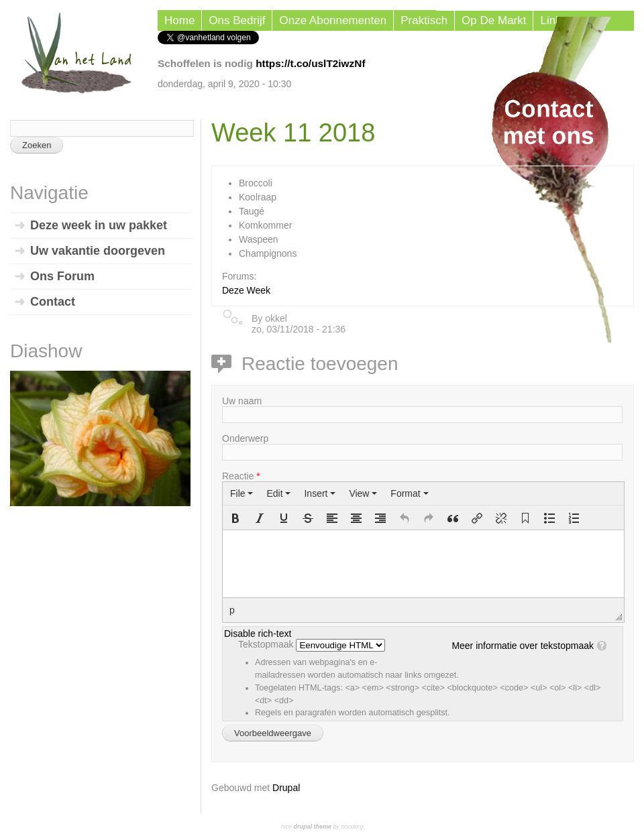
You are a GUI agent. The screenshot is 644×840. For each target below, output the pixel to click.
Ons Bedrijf (237, 20)
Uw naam (242, 401)
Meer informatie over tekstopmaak (523, 646)
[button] (235, 518)
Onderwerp (245, 438)
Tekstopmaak (267, 644)
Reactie (241, 476)
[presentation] (241, 493)
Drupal (286, 788)
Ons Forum (62, 276)
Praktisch (424, 20)
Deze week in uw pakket (99, 225)
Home (179, 20)
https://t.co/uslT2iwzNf (310, 63)
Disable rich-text (258, 634)
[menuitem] (241, 493)
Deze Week (246, 290)
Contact (53, 302)
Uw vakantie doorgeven (98, 251)
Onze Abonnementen (333, 20)
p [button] (232, 610)
